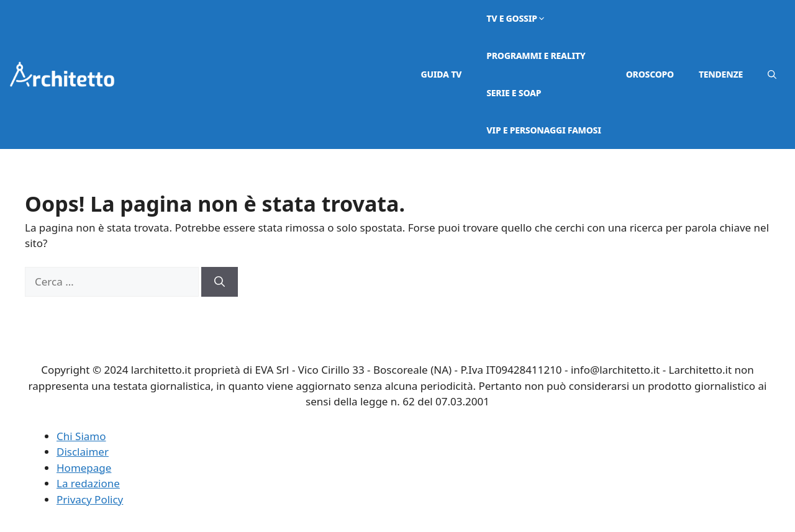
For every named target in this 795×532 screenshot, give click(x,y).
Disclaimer (83, 452)
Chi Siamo (81, 436)
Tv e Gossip (516, 18)
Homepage (84, 468)
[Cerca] (220, 282)
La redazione (88, 483)
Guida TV (442, 74)
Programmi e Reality (536, 56)
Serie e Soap (514, 93)
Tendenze (721, 74)
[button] (772, 74)
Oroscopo (650, 74)
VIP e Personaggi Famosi (544, 130)
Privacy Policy (90, 499)
